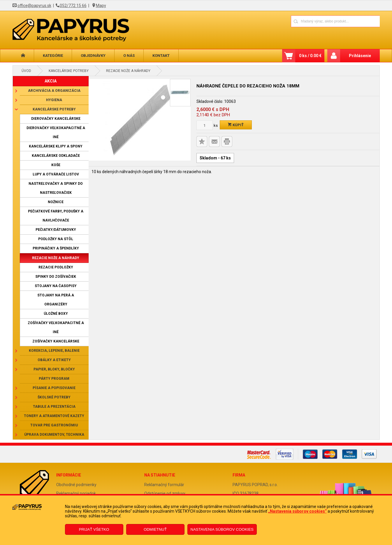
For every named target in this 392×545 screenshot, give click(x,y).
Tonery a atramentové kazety (54, 416)
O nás (129, 56)
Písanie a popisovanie (54, 388)
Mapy (101, 6)
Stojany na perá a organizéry (56, 300)
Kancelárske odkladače (56, 156)
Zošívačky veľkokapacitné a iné (56, 327)
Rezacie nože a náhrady (128, 71)
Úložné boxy (56, 314)
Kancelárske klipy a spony (56, 146)
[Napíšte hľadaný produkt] (315, 21)
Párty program (54, 379)
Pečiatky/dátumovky (56, 230)
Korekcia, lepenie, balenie (54, 351)
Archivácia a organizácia (54, 91)
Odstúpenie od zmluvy (165, 493)
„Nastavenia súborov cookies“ (297, 511)
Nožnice (56, 202)
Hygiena (54, 100)
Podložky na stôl (56, 239)
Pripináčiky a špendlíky (56, 248)
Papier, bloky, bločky (54, 369)
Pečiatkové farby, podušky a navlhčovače (56, 216)
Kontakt (161, 56)
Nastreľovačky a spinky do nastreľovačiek (56, 188)
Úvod (26, 71)
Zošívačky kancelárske (56, 341)
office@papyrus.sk (34, 6)
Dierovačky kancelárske (56, 119)
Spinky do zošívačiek (56, 277)
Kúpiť (236, 125)
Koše (56, 165)
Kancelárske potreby (69, 71)
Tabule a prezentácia (54, 407)
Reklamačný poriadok (76, 493)
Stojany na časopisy (56, 286)
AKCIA (51, 81)
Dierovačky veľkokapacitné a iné (56, 132)
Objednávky (93, 56)
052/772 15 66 (73, 6)
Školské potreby (54, 397)
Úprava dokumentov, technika (54, 435)
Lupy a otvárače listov (56, 174)
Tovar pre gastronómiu (54, 425)
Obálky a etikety (54, 360)
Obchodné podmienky (76, 485)
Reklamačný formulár (164, 485)
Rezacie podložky (56, 267)
